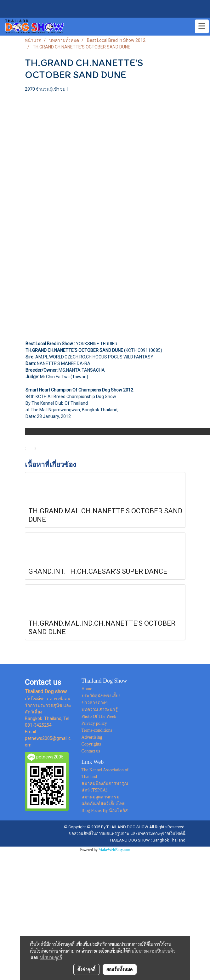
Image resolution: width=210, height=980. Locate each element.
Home (87, 689)
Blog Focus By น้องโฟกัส (105, 811)
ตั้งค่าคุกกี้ (86, 969)
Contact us (91, 751)
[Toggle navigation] (202, 26)
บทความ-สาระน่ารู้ (100, 710)
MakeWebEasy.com (114, 850)
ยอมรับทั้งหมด (120, 969)
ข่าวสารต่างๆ (95, 703)
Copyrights (91, 744)
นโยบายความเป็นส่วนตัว (153, 951)
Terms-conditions (97, 730)
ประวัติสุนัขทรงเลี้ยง (101, 696)
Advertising (92, 737)
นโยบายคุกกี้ (51, 957)
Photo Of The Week (99, 716)
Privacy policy (94, 723)
